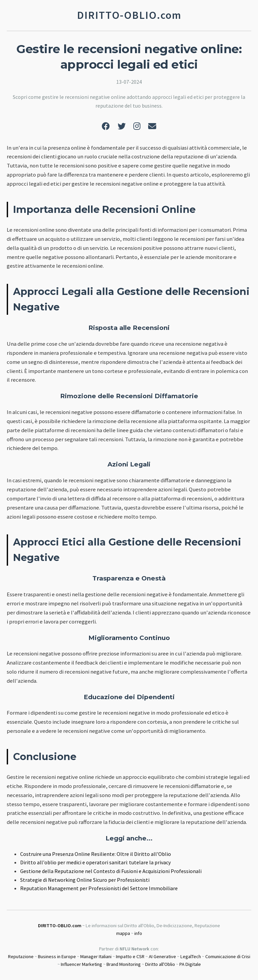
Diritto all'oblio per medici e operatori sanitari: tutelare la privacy (95, 862)
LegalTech (191, 956)
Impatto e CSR (130, 956)
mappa (123, 933)
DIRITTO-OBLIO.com (60, 926)
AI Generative (162, 956)
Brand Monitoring (124, 964)
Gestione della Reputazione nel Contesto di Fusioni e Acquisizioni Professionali (111, 871)
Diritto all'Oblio (160, 964)
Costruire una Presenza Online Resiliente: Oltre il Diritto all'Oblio (96, 854)
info (138, 933)
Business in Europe (57, 956)
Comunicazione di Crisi (228, 956)
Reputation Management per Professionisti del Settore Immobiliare (99, 888)
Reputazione (21, 956)
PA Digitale (190, 964)
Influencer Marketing (81, 964)
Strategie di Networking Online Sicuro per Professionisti (85, 880)
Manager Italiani (96, 956)
